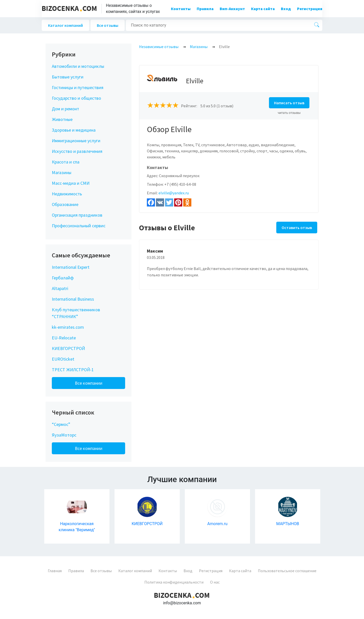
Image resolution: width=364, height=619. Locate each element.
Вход (286, 9)
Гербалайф (63, 278)
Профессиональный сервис (79, 226)
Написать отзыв (289, 103)
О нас (215, 582)
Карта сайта (263, 9)
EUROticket (63, 359)
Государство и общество (76, 98)
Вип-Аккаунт (232, 9)
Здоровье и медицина (74, 130)
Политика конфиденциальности (174, 582)
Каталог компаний (65, 25)
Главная (55, 571)
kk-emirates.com (68, 327)
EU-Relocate (64, 338)
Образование (65, 204)
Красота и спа (66, 162)
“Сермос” (61, 424)
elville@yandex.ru (174, 193)
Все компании (89, 383)
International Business (73, 299)
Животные (62, 119)
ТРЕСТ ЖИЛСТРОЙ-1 (73, 370)
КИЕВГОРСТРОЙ (68, 348)
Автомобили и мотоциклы (78, 66)
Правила (205, 9)
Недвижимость (67, 194)
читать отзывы (289, 113)
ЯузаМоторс (64, 435)
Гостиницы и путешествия (78, 87)
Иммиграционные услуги (76, 141)
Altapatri (60, 288)
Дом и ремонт (65, 109)
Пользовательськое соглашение (287, 571)
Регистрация (310, 9)
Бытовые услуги (68, 77)
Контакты (181, 9)
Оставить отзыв (297, 228)
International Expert (71, 267)
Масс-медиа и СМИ (71, 183)
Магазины (62, 172)
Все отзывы (108, 25)
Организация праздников (77, 215)
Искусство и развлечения (77, 151)
